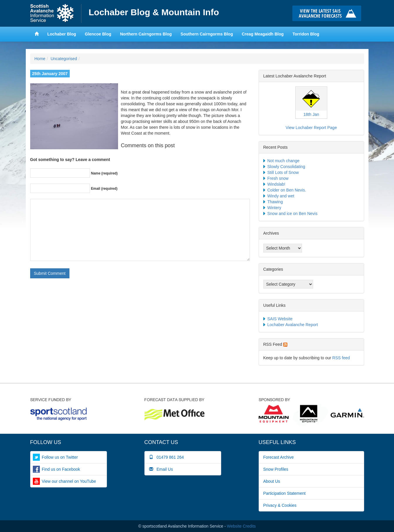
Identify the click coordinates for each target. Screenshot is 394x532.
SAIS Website (280, 319)
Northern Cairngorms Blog (146, 34)
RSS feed (341, 358)
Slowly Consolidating (286, 167)
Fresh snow (278, 178)
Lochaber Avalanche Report (293, 325)
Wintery (274, 208)
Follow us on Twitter (60, 457)
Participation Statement (285, 493)
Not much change (284, 161)
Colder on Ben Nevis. (287, 190)
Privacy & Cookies (280, 505)
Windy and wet (281, 196)
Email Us (161, 469)
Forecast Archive (279, 457)
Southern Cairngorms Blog (207, 34)
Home (56, 13)
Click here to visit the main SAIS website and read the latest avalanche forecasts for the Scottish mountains (328, 13)
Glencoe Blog (98, 34)
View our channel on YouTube (69, 481)
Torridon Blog (306, 34)
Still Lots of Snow (283, 172)
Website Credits (242, 526)
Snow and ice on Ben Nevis (292, 214)
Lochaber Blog (62, 34)
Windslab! (276, 184)
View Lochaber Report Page (311, 128)
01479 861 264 (167, 457)
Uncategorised (64, 59)
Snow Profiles (276, 469)
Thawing (275, 202)
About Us (272, 481)
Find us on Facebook (61, 469)
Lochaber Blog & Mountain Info (154, 12)
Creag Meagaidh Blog (263, 34)
